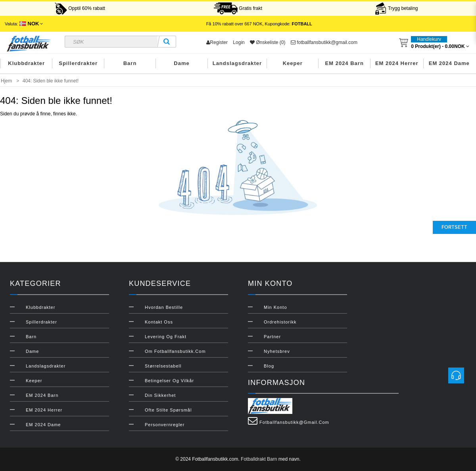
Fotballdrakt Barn (259, 459)
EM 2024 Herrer (397, 63)
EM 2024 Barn (345, 63)
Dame (181, 63)
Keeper (293, 63)
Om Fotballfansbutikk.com (175, 351)
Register (217, 42)
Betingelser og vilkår (169, 381)
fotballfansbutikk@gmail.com (324, 42)
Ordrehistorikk (280, 322)
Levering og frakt (166, 337)
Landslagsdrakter (237, 63)
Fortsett (454, 227)
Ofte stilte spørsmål (168, 410)
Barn (130, 63)
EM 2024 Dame (449, 63)
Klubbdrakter (26, 63)
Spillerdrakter (78, 63)
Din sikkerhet (160, 395)
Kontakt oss (159, 322)
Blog (269, 366)
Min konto (275, 307)
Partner (272, 337)
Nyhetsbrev (277, 351)
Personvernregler (165, 425)
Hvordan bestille (164, 307)
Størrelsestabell (163, 366)
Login (239, 42)
